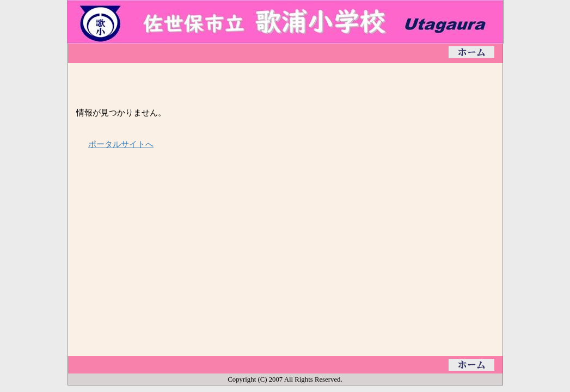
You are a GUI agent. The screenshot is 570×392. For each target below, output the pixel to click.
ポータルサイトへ (121, 144)
